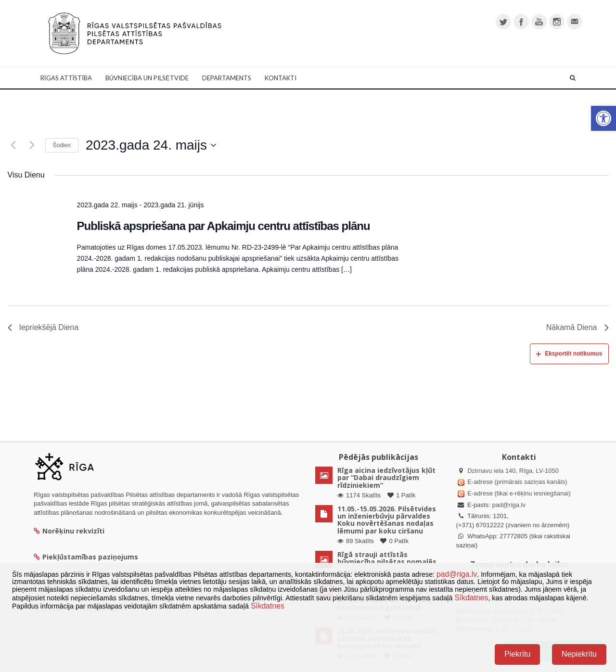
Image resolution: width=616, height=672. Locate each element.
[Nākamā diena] (32, 145)
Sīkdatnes (471, 598)
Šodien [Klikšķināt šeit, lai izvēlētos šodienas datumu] (62, 145)
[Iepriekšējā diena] (13, 145)
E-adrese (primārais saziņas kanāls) (517, 482)
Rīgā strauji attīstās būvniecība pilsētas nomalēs (387, 558)
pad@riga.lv (509, 505)
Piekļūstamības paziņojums (86, 557)
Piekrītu (517, 654)
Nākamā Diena (577, 327)
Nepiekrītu (579, 654)
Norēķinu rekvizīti (69, 531)
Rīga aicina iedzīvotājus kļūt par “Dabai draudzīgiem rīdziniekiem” (386, 478)
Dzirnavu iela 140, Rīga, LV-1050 (513, 471)
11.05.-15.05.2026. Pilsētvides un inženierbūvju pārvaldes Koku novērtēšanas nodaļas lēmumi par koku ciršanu (387, 520)
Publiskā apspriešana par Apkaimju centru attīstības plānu (224, 226)
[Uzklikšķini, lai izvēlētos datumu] (151, 145)
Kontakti (281, 78)
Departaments (227, 78)
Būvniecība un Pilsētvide (147, 78)
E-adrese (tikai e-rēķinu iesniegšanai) (518, 493)
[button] (603, 118)
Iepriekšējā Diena (43, 327)
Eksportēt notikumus (569, 354)
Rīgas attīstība (66, 78)
